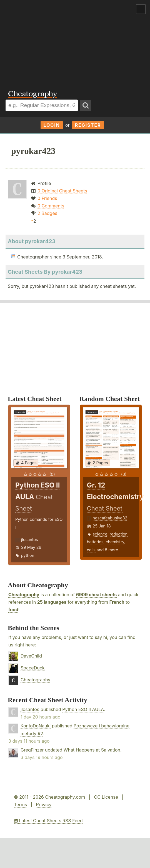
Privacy (44, 804)
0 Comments (51, 206)
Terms (20, 804)
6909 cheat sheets (96, 595)
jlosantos (30, 540)
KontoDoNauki (36, 726)
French (117, 602)
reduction (119, 534)
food (13, 610)
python (28, 555)
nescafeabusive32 (110, 518)
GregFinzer (32, 750)
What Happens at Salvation (92, 750)
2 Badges (47, 213)
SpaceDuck (33, 668)
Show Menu (141, 9)
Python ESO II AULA (83, 709)
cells (91, 550)
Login (52, 125)
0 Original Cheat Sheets (62, 191)
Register (88, 125)
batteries (95, 542)
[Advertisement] (75, 41)
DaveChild (31, 656)
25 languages (52, 602)
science (100, 534)
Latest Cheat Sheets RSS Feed (48, 821)
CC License (106, 797)
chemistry (115, 542)
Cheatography (24, 595)
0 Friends (47, 198)
